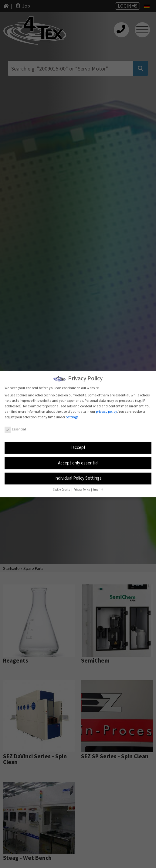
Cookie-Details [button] (62, 489)
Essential (15, 428)
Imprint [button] (98, 489)
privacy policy (107, 410)
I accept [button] (78, 447)
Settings (72, 416)
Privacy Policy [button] (82, 489)
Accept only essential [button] (78, 462)
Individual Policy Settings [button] (78, 477)
